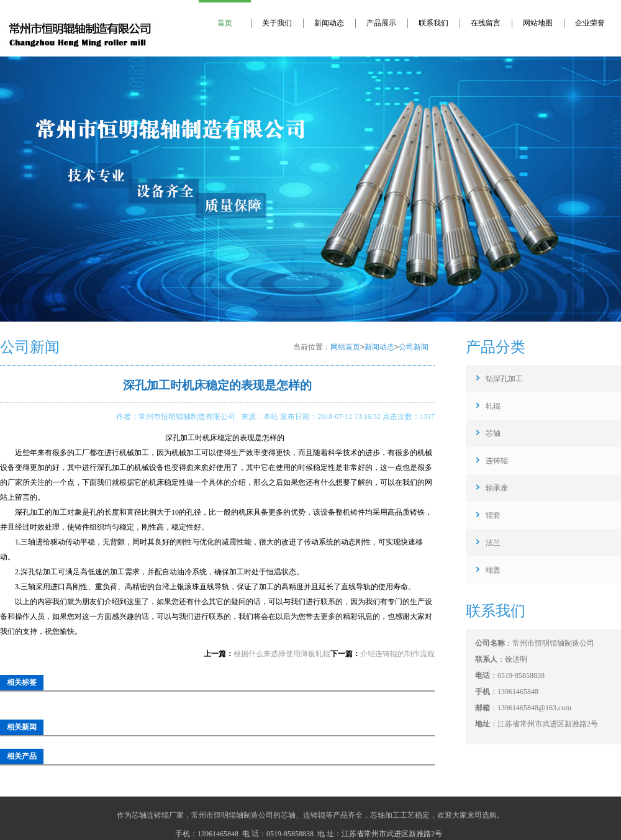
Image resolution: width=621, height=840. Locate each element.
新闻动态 (329, 23)
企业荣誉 (590, 23)
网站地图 (538, 23)
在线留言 (486, 23)
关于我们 (277, 23)
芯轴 (493, 433)
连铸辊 (497, 461)
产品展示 (381, 23)
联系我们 (433, 23)
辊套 (493, 515)
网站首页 (345, 347)
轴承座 (497, 488)
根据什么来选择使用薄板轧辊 (282, 654)
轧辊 (493, 406)
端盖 (493, 570)
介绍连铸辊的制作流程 (397, 654)
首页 (225, 23)
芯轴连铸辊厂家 (158, 815)
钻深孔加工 (504, 379)
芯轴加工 (385, 815)
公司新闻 (414, 347)
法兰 (493, 543)
